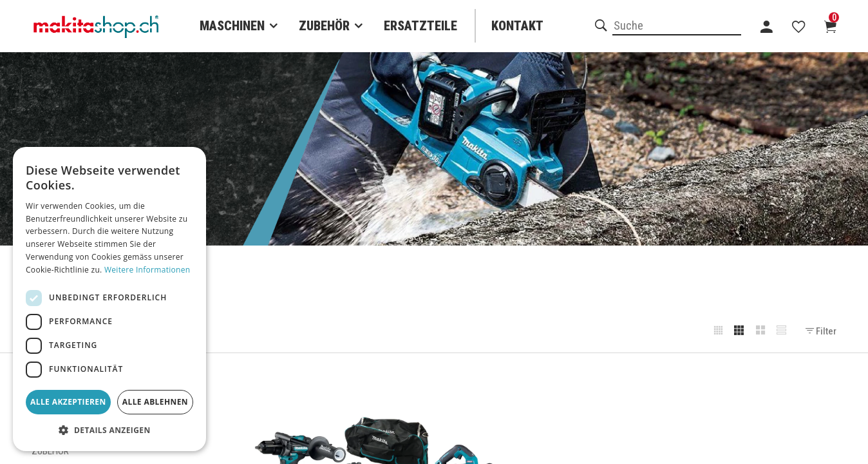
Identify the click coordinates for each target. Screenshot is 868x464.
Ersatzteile (420, 26)
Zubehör (324, 26)
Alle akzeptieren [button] (68, 402)
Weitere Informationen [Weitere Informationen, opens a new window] (147, 270)
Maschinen (232, 26)
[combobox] (677, 26)
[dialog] (109, 299)
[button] (109, 430)
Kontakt (517, 26)
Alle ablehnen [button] (155, 402)
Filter (821, 331)
